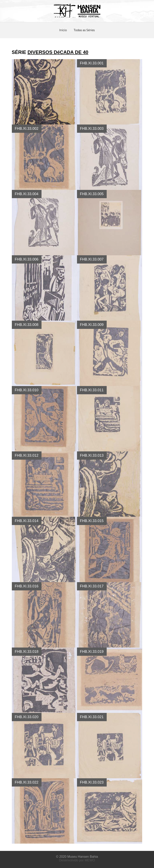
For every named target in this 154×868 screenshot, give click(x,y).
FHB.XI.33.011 (92, 390)
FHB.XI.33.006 (27, 259)
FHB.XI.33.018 (27, 652)
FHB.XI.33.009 (92, 325)
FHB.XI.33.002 (27, 129)
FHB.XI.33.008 (27, 325)
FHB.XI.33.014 (27, 521)
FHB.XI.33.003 (92, 129)
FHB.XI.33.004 (27, 194)
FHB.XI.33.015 (92, 521)
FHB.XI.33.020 (27, 717)
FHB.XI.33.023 (92, 782)
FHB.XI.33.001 (92, 63)
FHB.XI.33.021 (92, 717)
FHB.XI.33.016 (27, 586)
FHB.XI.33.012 (27, 455)
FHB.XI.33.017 (92, 586)
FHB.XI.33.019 (92, 652)
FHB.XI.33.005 (92, 194)
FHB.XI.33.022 (27, 782)
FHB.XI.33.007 (92, 259)
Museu (72, 857)
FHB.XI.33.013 (92, 455)
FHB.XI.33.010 (27, 390)
